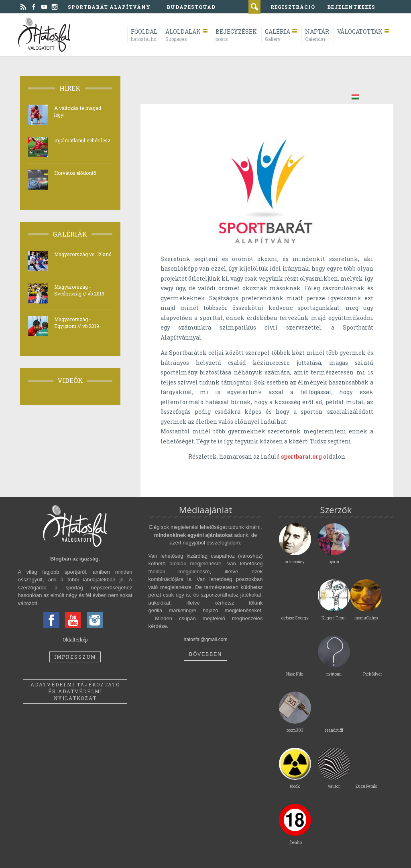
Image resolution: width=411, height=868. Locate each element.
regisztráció (293, 7)
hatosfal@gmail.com (206, 639)
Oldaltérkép (75, 639)
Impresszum (75, 657)
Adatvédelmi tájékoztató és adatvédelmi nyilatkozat (75, 691)
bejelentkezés (351, 7)
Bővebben (205, 654)
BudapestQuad (191, 7)
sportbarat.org (301, 456)
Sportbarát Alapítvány (109, 7)
